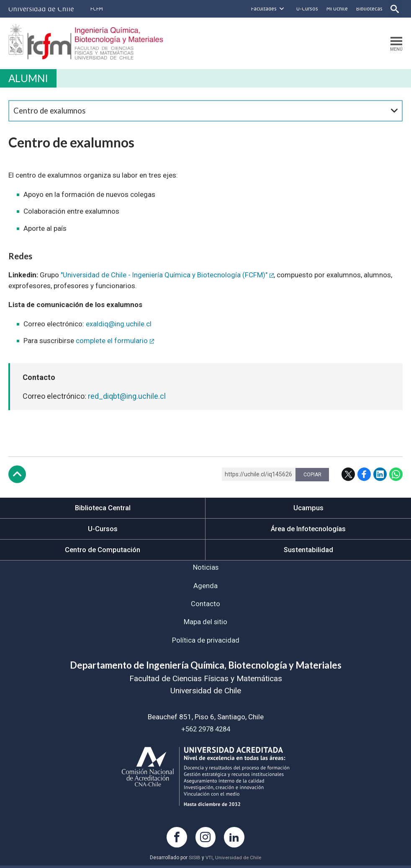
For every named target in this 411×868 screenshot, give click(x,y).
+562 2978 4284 (205, 731)
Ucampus (308, 508)
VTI (208, 860)
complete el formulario (112, 341)
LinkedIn (380, 475)
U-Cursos (306, 9)
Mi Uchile (336, 9)
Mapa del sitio (206, 624)
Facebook (364, 475)
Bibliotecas (369, 9)
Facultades (263, 9)
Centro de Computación (103, 550)
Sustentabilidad (308, 550)
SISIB (194, 860)
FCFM (97, 9)
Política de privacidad (206, 642)
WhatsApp (396, 475)
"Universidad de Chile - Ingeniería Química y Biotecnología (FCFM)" (164, 275)
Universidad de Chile (238, 860)
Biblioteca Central (103, 508)
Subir (17, 475)
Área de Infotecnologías (308, 529)
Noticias (205, 568)
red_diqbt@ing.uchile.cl (127, 397)
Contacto (205, 605)
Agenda (205, 587)
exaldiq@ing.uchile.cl (119, 324)
